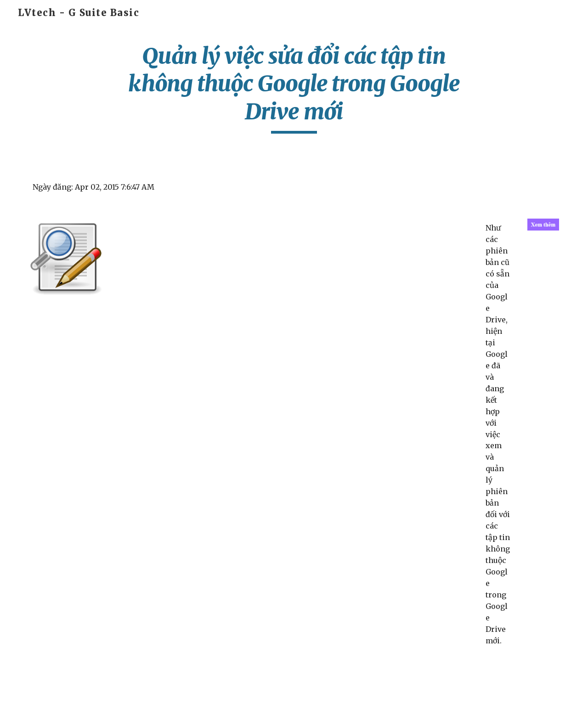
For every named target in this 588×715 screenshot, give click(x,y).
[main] (294, 88)
